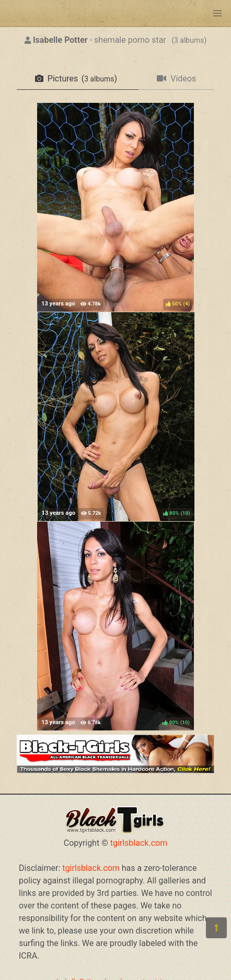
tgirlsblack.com (139, 843)
